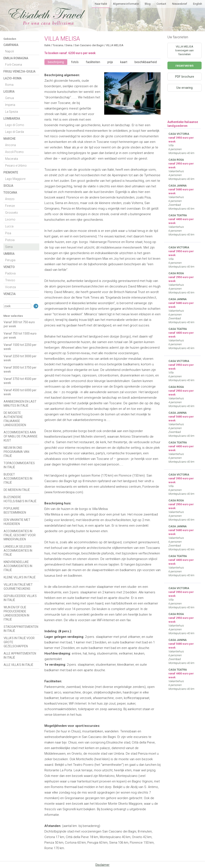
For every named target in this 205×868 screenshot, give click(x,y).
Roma (9, 85)
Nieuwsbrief (180, 4)
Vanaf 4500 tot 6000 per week (20, 392)
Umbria (9, 254)
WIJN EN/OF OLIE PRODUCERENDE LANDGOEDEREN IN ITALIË (16, 613)
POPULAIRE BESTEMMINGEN (15, 510)
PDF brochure (185, 77)
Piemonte (11, 172)
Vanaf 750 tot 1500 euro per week (20, 335)
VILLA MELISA (115, 45)
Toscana (10, 193)
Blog (148, 4)
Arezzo (10, 199)
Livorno (10, 219)
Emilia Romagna (16, 58)
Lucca (9, 226)
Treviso (10, 280)
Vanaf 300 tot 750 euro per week (19, 324)
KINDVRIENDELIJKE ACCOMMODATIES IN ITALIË (18, 566)
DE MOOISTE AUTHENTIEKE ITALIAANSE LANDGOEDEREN (15, 419)
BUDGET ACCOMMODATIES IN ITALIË (18, 478)
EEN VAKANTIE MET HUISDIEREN (17, 522)
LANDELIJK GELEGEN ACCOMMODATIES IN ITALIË (18, 551)
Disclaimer (102, 865)
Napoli (10, 51)
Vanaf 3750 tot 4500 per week (20, 381)
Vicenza (10, 287)
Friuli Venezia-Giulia (19, 71)
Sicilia (8, 186)
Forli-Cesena (14, 65)
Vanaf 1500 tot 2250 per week (20, 347)
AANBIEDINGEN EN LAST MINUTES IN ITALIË (20, 404)
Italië (47, 45)
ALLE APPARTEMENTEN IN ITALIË (20, 655)
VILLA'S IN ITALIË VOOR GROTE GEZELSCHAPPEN (19, 642)
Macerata (12, 159)
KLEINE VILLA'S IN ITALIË (20, 577)
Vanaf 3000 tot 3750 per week (20, 370)
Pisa (8, 233)
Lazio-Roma (12, 78)
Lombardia (12, 118)
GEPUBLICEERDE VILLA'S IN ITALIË (20, 598)
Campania (11, 45)
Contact (161, 4)
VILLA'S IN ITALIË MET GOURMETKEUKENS (18, 587)
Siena (9, 247)
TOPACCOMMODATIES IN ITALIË (19, 465)
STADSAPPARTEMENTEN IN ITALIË (21, 629)
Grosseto (12, 213)
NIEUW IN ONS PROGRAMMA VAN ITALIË (16, 452)
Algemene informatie (126, 4)
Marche (10, 139)
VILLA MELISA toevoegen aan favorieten (184, 50)
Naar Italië (101, 4)
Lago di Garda (15, 132)
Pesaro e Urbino (16, 166)
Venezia (10, 294)
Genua (10, 98)
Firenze (10, 206)
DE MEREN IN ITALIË (17, 490)
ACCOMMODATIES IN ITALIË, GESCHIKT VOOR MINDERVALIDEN (20, 535)
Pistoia (10, 240)
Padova (10, 273)
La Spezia (12, 112)
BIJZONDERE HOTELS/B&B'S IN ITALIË (20, 499)
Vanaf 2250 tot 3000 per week (20, 358)
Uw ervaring (184, 88)
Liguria (9, 92)
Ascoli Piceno (14, 152)
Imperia (10, 105)
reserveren (184, 65)
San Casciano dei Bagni (89, 45)
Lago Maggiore (15, 179)
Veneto (9, 267)
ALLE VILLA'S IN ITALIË (18, 665)
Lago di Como (15, 125)
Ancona (10, 145)
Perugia (10, 260)
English (198, 4)
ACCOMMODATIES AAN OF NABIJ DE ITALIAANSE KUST (21, 436)
